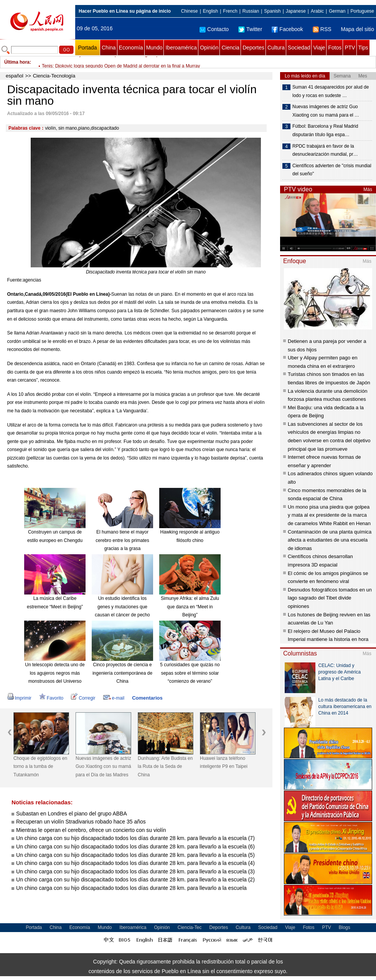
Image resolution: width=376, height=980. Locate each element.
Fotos (335, 48)
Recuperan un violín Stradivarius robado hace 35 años (81, 822)
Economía (131, 48)
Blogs (345, 927)
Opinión (209, 48)
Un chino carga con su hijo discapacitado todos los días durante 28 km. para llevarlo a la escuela (131, 888)
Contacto (214, 29)
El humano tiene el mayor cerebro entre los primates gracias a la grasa (122, 540)
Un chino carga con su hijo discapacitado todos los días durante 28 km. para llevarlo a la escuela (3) (135, 871)
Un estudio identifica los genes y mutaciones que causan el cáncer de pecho (122, 607)
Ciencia (230, 48)
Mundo (154, 48)
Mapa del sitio (358, 29)
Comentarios (147, 698)
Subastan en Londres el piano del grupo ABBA (72, 814)
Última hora (17, 62)
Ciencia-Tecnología (54, 76)
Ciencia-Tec (190, 927)
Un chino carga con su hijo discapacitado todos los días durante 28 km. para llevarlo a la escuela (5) (135, 855)
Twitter (250, 29)
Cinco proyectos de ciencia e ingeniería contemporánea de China (122, 673)
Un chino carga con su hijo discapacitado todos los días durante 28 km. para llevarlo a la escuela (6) (135, 847)
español (15, 76)
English (210, 11)
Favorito (51, 698)
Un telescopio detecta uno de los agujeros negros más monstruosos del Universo (55, 673)
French (230, 11)
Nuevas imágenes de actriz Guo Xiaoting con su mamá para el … (326, 111)
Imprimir (19, 698)
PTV (350, 48)
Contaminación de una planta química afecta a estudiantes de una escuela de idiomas (330, 540)
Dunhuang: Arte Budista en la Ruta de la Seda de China (165, 767)
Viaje (319, 48)
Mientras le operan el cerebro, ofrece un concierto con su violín (91, 830)
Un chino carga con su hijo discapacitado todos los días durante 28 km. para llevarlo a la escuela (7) (135, 838)
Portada (87, 48)
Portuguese (362, 11)
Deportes (253, 48)
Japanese (296, 11)
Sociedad (299, 48)
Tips (363, 48)
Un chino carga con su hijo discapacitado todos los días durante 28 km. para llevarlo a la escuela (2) (135, 880)
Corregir (83, 698)
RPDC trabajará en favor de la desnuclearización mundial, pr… (325, 150)
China (109, 48)
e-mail (114, 698)
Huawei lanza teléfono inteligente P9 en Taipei (224, 763)
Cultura (276, 48)
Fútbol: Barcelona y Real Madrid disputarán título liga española (106, 62)
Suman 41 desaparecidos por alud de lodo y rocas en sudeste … (331, 91)
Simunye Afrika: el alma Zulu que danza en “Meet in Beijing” (190, 607)
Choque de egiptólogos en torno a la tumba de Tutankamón (40, 767)
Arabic (317, 11)
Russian (251, 11)
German (337, 11)
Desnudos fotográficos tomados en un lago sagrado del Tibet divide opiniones (330, 598)
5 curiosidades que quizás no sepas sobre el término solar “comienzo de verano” (190, 673)
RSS (322, 29)
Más (368, 189)
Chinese (190, 11)
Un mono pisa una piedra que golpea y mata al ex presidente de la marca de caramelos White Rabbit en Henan (329, 515)
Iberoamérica (181, 48)
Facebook (287, 29)
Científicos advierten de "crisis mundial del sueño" (332, 170)
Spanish (272, 11)
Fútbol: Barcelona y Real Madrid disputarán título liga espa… (325, 130)
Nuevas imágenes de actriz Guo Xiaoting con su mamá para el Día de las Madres (103, 767)
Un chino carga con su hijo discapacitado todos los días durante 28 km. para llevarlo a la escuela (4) (135, 863)
